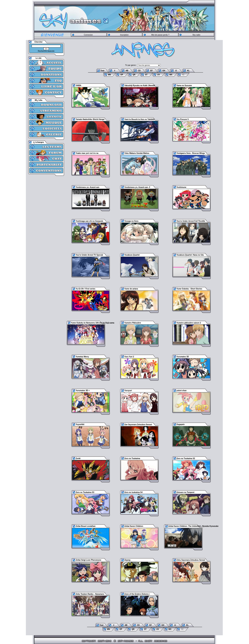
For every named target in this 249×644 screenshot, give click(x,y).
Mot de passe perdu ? (160, 35)
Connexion (88, 35)
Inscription (124, 35)
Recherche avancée (46, 51)
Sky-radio (196, 35)
